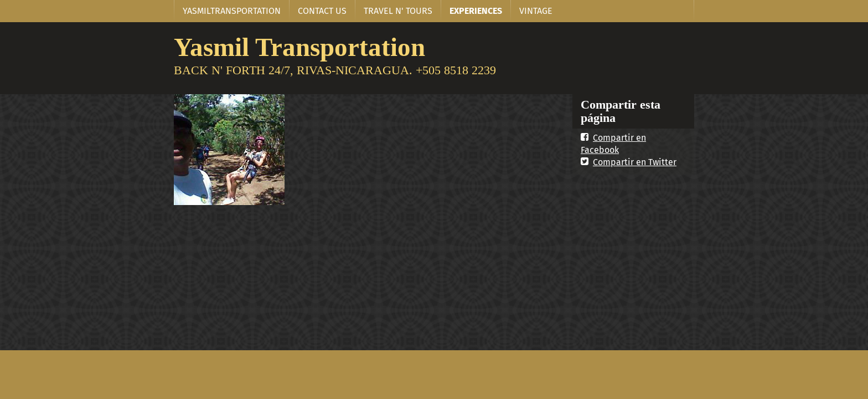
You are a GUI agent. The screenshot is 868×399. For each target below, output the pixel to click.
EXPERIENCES (476, 11)
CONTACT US (322, 11)
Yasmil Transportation (299, 47)
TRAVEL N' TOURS (398, 11)
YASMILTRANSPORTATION (232, 11)
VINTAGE (536, 11)
